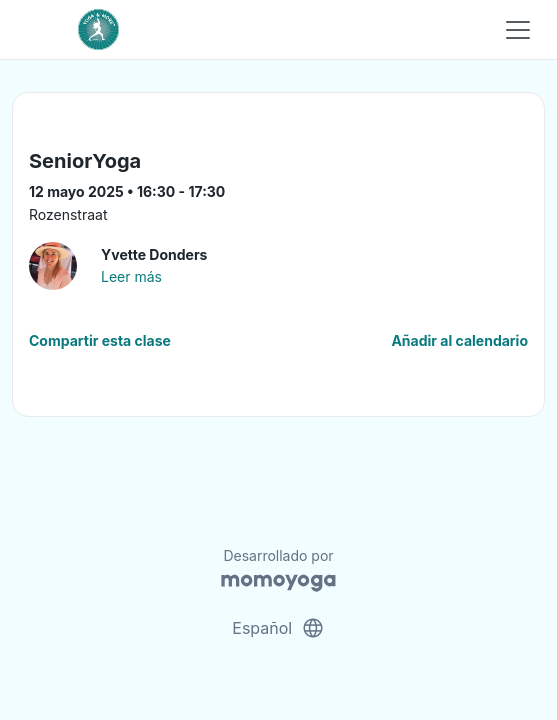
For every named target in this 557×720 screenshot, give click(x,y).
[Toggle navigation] (518, 30)
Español (278, 628)
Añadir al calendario (459, 340)
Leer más (131, 276)
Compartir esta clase (100, 340)
